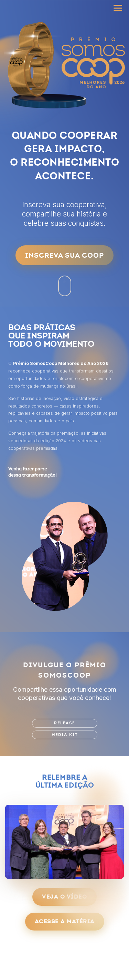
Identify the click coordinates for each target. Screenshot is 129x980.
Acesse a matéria (65, 921)
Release (64, 723)
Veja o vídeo (64, 897)
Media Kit (65, 735)
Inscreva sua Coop (64, 255)
